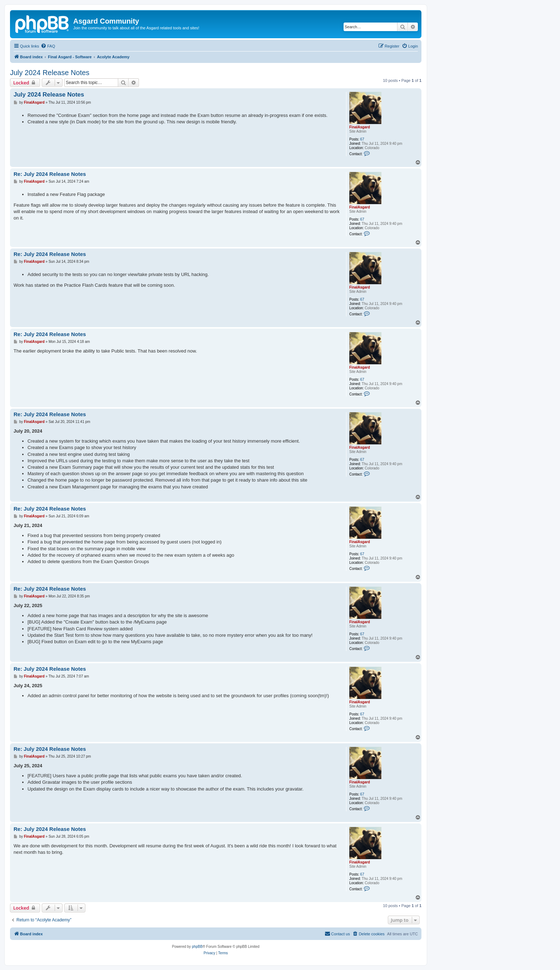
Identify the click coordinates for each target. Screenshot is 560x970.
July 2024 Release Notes (50, 73)
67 (362, 139)
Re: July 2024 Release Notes (50, 174)
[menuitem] (48, 46)
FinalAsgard (360, 127)
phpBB (197, 947)
